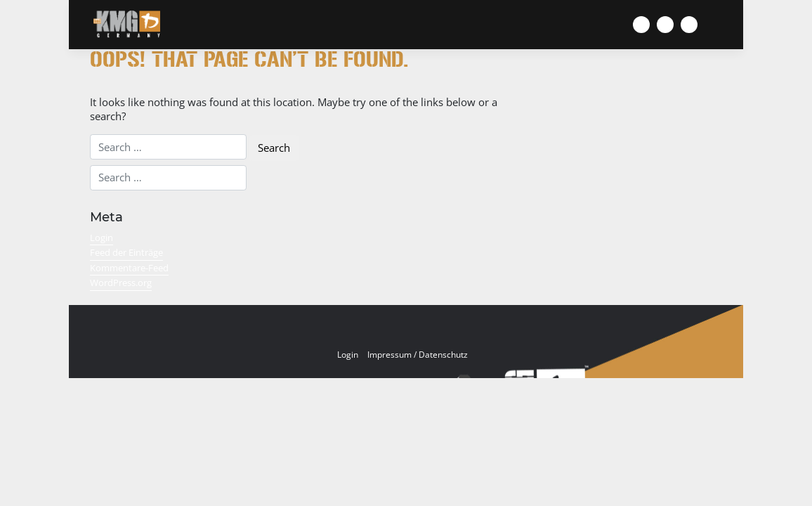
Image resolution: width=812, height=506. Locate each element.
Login (101, 238)
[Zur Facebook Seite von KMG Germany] (641, 25)
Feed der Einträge (126, 252)
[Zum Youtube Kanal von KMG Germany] (689, 25)
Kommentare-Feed (129, 268)
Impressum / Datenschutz (418, 355)
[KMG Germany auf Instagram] (665, 25)
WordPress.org (121, 283)
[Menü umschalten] (728, 25)
